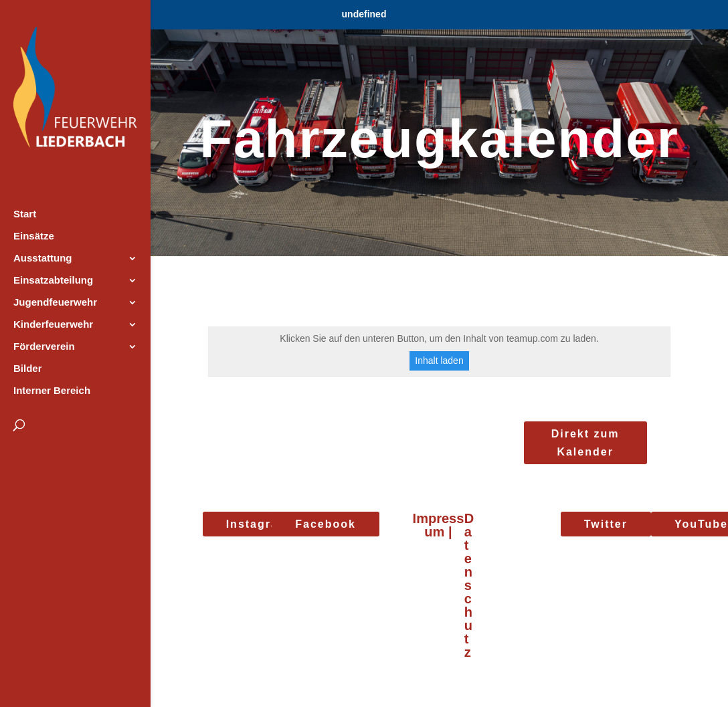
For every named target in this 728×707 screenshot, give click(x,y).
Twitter (606, 524)
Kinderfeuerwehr (53, 325)
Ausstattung (43, 259)
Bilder (28, 369)
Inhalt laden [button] (439, 361)
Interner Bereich (52, 391)
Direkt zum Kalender (585, 443)
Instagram (258, 524)
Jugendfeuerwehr (55, 303)
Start (25, 214)
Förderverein (44, 347)
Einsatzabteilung (53, 281)
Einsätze (34, 236)
